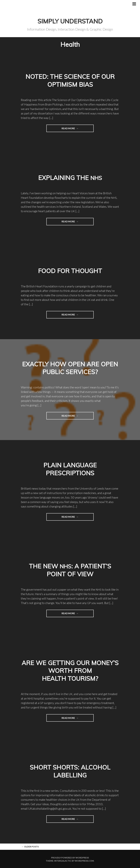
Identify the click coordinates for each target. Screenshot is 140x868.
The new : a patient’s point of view (70, 570)
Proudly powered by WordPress (70, 857)
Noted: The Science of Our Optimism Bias (70, 80)
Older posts (30, 846)
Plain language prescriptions (70, 469)
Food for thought (70, 271)
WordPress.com (84, 860)
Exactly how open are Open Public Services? (70, 368)
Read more (61, 129)
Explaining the (70, 177)
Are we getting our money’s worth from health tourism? (70, 670)
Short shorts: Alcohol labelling (70, 771)
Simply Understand (70, 21)
